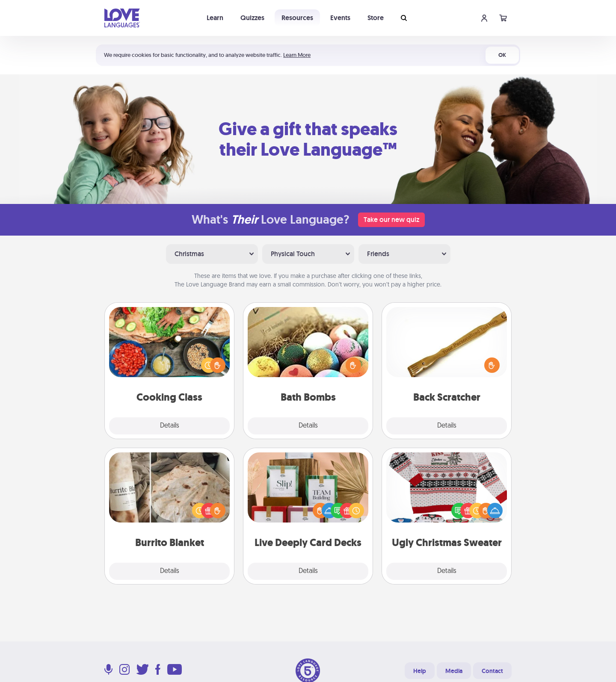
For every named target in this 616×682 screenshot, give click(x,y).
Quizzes (252, 18)
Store (376, 18)
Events (340, 18)
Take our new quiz (391, 220)
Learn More (297, 55)
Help (420, 671)
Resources (297, 18)
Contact (492, 671)
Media (454, 671)
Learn (215, 18)
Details (170, 426)
